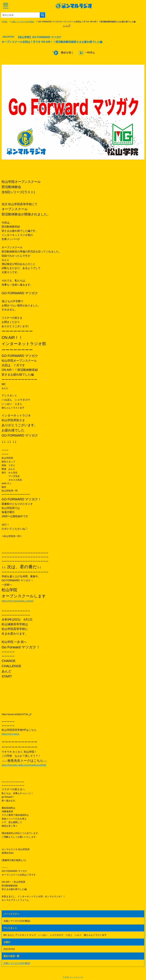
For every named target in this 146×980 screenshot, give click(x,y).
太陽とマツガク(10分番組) (23, 22)
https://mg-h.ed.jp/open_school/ (17, 601)
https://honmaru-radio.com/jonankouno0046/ (24, 765)
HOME (5, 22)
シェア (67, 26)
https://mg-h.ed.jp (10, 734)
